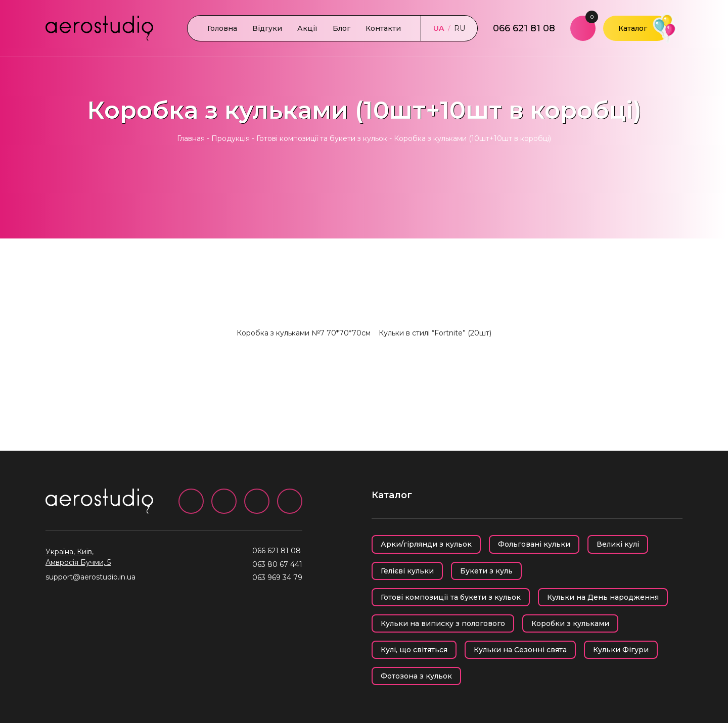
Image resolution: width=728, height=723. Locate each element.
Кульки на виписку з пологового (443, 623)
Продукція (231, 138)
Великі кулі (618, 544)
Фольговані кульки (534, 544)
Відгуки (267, 28)
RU (460, 28)
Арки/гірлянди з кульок (426, 544)
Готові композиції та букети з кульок (322, 138)
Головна (222, 28)
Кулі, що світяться (414, 650)
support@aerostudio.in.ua (90, 577)
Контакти (383, 28)
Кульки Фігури (621, 650)
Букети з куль (486, 571)
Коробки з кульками (570, 623)
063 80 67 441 (277, 564)
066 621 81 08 (524, 28)
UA (439, 28)
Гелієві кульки (407, 571)
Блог (342, 28)
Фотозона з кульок (416, 676)
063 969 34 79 (277, 577)
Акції (307, 28)
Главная (191, 138)
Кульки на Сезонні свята (520, 650)
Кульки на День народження (603, 597)
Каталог (633, 28)
